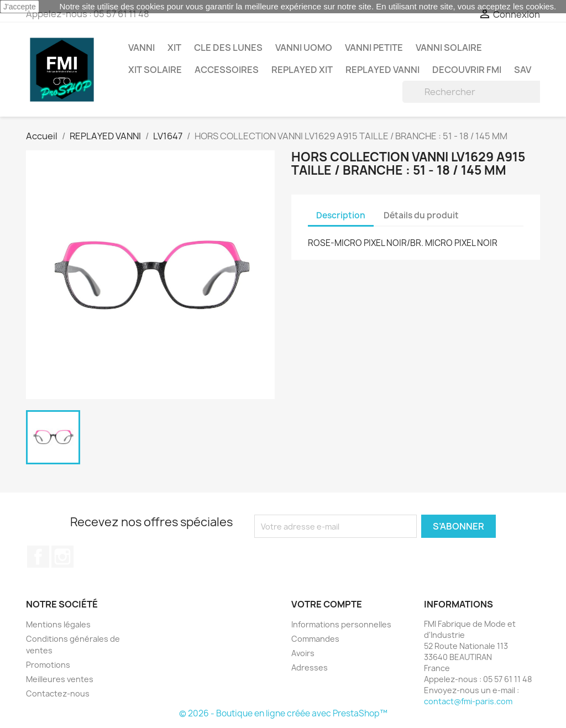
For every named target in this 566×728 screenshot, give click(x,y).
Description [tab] (341, 215)
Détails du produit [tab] (421, 215)
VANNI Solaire (449, 48)
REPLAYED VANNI (382, 70)
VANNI (141, 48)
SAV (523, 70)
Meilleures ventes (60, 679)
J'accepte (20, 7)
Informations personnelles (341, 624)
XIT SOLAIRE (155, 70)
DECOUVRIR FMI (467, 70)
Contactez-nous (58, 693)
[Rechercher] (473, 92)
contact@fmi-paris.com (468, 701)
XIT (174, 48)
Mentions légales (58, 624)
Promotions (48, 665)
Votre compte (327, 604)
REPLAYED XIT (302, 70)
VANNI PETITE (374, 48)
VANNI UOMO (304, 48)
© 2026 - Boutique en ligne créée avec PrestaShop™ (283, 713)
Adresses (310, 667)
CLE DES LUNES (228, 48)
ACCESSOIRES (227, 70)
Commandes (315, 639)
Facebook (38, 557)
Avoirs (303, 653)
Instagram (62, 557)
